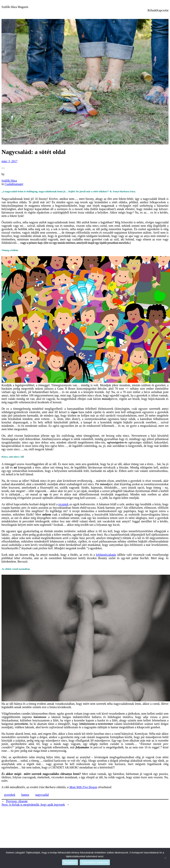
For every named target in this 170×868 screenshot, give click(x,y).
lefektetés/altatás (106, 555)
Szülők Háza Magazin (15, 7)
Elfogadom (70, 862)
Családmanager (14, 184)
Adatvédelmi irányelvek (95, 862)
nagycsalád (42, 795)
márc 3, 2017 (9, 161)
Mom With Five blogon (83, 787)
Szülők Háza (9, 181)
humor (25, 795)
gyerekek (10, 795)
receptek (63, 504)
